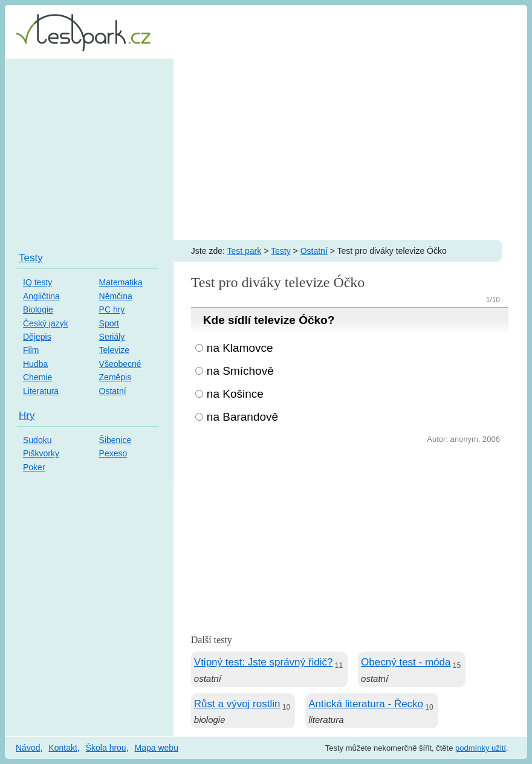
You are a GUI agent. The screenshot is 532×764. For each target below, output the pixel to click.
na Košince (235, 394)
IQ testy (37, 282)
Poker (34, 467)
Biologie (38, 309)
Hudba (35, 364)
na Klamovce (240, 348)
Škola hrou (106, 748)
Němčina (116, 296)
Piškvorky (41, 453)
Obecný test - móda (406, 662)
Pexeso (113, 453)
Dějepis (37, 337)
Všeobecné (120, 364)
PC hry (112, 309)
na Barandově (242, 417)
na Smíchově (240, 371)
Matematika (121, 282)
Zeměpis (115, 377)
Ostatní (314, 251)
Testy (281, 251)
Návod (28, 748)
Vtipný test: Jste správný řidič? (264, 662)
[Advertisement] (266, 149)
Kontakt (63, 748)
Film (31, 350)
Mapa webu (157, 748)
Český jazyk (46, 323)
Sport (109, 323)
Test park (244, 251)
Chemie (37, 377)
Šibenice (115, 440)
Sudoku (37, 440)
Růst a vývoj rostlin (237, 704)
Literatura (41, 391)
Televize (115, 350)
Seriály (112, 337)
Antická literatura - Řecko (366, 704)
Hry (27, 416)
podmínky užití (481, 748)
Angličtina (41, 296)
